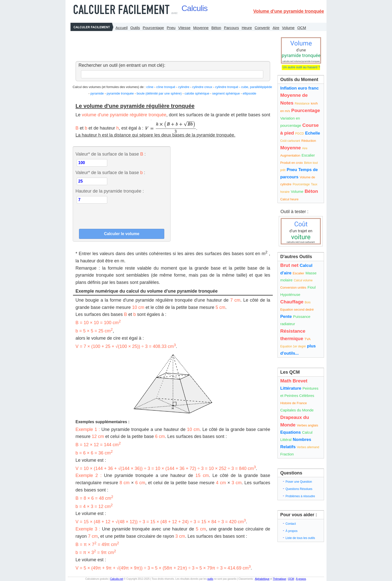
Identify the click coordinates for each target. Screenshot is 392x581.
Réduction (309, 141)
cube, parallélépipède (257, 87)
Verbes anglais (307, 425)
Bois (308, 302)
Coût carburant (290, 141)
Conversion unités (293, 287)
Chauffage (292, 302)
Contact (291, 524)
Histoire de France (293, 403)
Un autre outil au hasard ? (301, 67)
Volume (288, 28)
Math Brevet (294, 381)
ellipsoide (249, 93)
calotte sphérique (197, 93)
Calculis (194, 8)
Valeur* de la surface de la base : (111, 154)
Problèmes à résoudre (300, 496)
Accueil (121, 28)
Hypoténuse (290, 295)
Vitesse (184, 28)
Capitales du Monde (297, 410)
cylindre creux (202, 87)
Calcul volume (303, 280)
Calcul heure (289, 199)
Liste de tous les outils (300, 538)
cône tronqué (166, 87)
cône (150, 87)
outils (210, 579)
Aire (276, 28)
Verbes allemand (308, 447)
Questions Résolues (299, 489)
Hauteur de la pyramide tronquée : (110, 191)
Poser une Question (299, 482)
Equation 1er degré (293, 346)
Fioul (312, 287)
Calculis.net (117, 579)
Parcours (231, 28)
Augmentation (290, 155)
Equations (290, 432)
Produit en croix (291, 163)
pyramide (97, 93)
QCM (302, 28)
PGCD (300, 134)
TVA (307, 339)
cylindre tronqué (227, 87)
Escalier (308, 155)
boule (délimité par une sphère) (159, 93)
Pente (286, 317)
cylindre (184, 87)
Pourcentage (153, 28)
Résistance (302, 104)
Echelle (313, 133)
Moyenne (201, 28)
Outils (135, 28)
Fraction (287, 454)
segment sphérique (226, 93)
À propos (291, 531)
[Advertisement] (171, 45)
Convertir (262, 28)
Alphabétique (262, 579)
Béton (216, 28)
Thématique (279, 579)
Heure (247, 28)
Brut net (289, 265)
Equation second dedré (297, 310)
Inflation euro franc (299, 88)
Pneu (171, 28)
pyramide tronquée (120, 93)
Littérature (291, 388)
